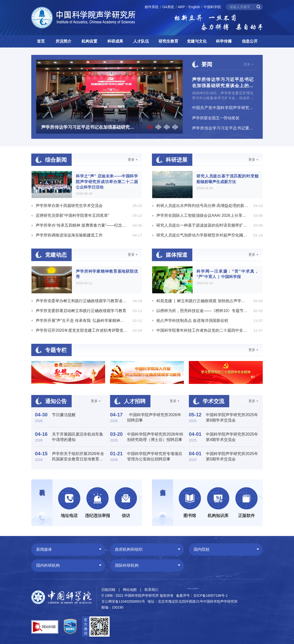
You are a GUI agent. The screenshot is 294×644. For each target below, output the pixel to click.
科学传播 (224, 41)
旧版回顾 (108, 590)
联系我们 (151, 590)
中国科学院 (212, 7)
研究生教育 (168, 41)
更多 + (248, 64)
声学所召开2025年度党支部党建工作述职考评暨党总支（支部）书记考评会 (82, 330)
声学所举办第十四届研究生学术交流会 (69, 206)
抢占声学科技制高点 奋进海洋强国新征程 (192, 321)
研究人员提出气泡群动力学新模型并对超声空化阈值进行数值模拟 (202, 235)
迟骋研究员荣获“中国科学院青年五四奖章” (73, 215)
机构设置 (89, 41)
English (194, 7)
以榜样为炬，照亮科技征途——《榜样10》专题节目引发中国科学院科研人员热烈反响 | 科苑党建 (202, 311)
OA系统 (168, 7)
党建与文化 (197, 41)
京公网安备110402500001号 (123, 601)
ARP (181, 7)
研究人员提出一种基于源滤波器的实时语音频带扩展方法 (202, 225)
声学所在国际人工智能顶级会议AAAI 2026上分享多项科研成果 (202, 215)
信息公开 (250, 41)
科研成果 (115, 41)
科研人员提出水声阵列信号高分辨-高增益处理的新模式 (202, 206)
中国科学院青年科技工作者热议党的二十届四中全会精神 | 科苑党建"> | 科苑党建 (202, 330)
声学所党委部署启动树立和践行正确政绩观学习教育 (81, 311)
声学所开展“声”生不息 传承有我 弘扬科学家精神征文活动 (82, 321)
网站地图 (130, 590)
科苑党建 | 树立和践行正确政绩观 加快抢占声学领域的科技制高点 (202, 301)
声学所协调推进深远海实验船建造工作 (69, 235)
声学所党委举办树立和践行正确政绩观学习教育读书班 (82, 301)
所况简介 (64, 41)
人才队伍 (141, 41)
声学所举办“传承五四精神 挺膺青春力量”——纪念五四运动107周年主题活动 (82, 225)
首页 (41, 41)
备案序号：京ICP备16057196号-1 (202, 596)
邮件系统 (152, 7)
